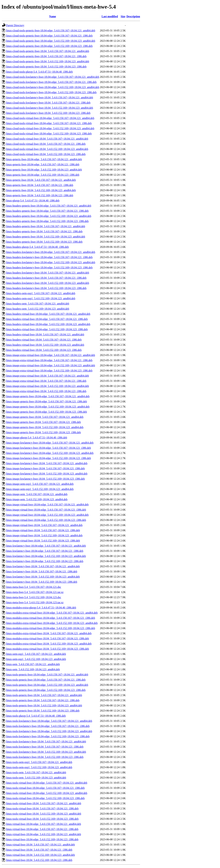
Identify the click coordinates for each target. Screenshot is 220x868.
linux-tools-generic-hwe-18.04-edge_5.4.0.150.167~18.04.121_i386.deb (46, 680)
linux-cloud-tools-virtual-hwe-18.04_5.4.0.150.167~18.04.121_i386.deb (46, 144)
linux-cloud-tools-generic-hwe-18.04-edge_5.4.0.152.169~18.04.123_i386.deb (49, 46)
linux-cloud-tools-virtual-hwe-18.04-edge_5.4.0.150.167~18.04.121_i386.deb (49, 123)
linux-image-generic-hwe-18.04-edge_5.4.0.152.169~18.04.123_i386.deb (46, 412)
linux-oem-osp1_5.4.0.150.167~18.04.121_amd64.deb (36, 654)
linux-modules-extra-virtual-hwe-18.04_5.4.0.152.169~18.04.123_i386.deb (47, 649)
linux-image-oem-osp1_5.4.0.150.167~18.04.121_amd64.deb (40, 484)
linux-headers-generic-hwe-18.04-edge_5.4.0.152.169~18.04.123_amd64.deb (49, 216)
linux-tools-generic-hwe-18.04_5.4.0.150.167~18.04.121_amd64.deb (44, 695)
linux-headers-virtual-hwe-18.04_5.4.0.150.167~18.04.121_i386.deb (44, 340)
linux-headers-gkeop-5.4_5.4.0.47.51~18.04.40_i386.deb (37, 247)
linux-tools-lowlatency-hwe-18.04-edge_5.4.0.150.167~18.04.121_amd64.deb (49, 721)
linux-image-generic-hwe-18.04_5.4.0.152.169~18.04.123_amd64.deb (45, 427)
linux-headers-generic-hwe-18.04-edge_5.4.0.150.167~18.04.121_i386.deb (47, 211)
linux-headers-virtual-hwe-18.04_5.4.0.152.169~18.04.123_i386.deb (44, 350)
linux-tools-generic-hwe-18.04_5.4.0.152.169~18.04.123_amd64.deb (44, 705)
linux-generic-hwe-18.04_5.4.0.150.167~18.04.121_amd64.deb (41, 180)
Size (123, 16)
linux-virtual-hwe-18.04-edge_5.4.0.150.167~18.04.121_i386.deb (42, 829)
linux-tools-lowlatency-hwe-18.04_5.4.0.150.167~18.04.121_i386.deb (45, 747)
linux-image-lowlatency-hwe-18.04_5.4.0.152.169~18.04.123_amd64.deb (47, 474)
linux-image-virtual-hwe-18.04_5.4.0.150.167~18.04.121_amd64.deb (44, 525)
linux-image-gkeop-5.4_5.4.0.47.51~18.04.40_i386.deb (37, 438)
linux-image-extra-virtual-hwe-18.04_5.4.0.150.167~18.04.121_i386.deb (46, 381)
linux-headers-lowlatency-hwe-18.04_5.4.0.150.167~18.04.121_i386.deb (46, 278)
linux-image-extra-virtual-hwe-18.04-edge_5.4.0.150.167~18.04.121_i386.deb (49, 360)
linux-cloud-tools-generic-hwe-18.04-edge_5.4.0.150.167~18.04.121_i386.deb (49, 36)
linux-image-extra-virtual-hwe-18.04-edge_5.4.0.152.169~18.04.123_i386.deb (49, 371)
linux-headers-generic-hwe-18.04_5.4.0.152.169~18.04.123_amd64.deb (46, 237)
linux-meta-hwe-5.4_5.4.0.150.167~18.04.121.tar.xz (35, 592)
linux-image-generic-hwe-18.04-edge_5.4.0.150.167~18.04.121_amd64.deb (48, 396)
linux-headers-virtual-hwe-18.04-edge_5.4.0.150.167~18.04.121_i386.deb (47, 319)
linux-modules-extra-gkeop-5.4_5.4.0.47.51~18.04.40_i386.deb (41, 608)
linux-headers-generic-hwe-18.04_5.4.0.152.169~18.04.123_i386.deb (44, 242)
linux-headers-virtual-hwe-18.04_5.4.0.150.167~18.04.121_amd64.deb (45, 334)
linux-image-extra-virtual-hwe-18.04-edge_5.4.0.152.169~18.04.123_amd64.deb (51, 365)
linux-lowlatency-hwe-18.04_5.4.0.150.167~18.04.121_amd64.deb (43, 566)
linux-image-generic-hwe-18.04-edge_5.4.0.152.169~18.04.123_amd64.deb (48, 407)
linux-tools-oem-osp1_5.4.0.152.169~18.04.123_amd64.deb (39, 767)
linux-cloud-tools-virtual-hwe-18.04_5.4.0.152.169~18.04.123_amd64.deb (47, 149)
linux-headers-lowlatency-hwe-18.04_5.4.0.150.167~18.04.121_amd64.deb (48, 273)
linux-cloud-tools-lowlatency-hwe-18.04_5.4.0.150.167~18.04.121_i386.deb (48, 103)
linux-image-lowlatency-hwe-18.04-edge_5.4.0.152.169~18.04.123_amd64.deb (50, 453)
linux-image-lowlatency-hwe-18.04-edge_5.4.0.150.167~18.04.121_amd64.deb (50, 443)
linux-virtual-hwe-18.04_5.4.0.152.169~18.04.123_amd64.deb (40, 855)
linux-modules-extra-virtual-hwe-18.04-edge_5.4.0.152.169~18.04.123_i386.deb (51, 628)
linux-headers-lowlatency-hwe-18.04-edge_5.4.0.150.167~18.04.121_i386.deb (49, 257)
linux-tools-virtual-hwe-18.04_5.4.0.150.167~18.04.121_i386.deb (42, 808)
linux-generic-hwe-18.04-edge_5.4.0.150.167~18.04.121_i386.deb (43, 164)
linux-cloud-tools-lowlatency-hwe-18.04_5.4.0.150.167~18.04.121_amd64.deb (49, 97)
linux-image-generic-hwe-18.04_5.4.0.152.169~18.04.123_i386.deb (43, 432)
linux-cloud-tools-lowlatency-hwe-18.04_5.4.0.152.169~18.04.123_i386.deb (48, 113)
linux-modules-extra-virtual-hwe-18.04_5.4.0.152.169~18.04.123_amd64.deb (49, 644)
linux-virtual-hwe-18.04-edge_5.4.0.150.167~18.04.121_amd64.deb (43, 824)
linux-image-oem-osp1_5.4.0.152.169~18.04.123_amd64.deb (40, 489)
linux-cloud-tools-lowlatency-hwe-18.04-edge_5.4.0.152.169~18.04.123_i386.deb (51, 92)
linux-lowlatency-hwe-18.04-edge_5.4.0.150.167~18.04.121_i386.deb (45, 551)
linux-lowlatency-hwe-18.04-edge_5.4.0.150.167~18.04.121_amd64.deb (46, 546)
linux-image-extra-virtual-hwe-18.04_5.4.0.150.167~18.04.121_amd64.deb (47, 376)
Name (53, 16)
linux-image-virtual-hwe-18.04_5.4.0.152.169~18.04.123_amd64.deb (44, 535)
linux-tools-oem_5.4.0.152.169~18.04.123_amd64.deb (36, 778)
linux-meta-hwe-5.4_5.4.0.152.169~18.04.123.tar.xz (35, 602)
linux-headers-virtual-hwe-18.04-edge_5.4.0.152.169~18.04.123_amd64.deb (48, 324)
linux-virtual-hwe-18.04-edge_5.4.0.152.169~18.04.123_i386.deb (42, 839)
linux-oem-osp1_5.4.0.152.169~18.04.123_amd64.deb (36, 659)
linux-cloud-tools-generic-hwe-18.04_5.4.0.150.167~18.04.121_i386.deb (46, 56)
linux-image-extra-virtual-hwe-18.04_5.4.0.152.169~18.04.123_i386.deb (46, 391)
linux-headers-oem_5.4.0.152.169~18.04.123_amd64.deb (38, 309)
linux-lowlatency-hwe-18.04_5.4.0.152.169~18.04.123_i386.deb (42, 582)
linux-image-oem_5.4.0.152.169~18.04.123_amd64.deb (37, 499)
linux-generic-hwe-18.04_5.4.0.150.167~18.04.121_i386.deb (40, 185)
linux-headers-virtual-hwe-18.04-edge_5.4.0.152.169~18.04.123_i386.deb (47, 329)
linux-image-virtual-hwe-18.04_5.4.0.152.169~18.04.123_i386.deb (43, 541)
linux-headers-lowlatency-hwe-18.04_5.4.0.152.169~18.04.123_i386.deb (46, 288)
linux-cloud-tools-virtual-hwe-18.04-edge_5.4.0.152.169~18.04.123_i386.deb (49, 134)
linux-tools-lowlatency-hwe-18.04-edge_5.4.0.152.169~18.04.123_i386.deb (48, 736)
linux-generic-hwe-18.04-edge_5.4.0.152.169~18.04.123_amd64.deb (44, 170)
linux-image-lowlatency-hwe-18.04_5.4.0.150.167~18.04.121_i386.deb (45, 468)
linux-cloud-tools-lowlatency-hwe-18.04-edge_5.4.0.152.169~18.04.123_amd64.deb (53, 87)
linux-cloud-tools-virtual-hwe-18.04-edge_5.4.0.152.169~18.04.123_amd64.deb (50, 128)
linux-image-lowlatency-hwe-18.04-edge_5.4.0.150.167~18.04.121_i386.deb (48, 448)
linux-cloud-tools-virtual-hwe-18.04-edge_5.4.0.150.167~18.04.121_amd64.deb (50, 118)
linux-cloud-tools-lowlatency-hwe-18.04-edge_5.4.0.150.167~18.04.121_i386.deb (51, 82)
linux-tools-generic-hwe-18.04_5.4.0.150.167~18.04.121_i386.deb (43, 700)
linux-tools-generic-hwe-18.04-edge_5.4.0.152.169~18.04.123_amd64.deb (47, 685)
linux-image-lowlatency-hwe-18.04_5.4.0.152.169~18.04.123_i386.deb (45, 479)
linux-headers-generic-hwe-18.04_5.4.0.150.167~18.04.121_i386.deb (44, 231)
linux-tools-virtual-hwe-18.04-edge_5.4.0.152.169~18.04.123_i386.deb (45, 798)
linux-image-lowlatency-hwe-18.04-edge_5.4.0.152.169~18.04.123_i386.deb (48, 458)
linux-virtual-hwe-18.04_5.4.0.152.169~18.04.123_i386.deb (39, 860)
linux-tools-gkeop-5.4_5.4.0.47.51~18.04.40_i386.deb (36, 716)
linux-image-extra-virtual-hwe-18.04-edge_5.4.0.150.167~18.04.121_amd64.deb (51, 355)
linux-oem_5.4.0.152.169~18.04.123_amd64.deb (33, 669)
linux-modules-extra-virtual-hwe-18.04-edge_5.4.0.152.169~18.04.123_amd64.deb (52, 623)
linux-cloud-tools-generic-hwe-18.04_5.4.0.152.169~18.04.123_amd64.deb (48, 61)
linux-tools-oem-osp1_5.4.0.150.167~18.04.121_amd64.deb (39, 762)
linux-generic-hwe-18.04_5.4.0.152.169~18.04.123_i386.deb (40, 195)
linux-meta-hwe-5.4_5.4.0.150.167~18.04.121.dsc (34, 587)
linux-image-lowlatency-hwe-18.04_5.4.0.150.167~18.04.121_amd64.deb (47, 463)
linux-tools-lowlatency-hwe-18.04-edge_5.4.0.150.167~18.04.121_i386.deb (48, 726)
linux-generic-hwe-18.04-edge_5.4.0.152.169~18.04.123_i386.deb (43, 175)
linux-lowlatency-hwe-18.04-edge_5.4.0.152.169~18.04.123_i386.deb (45, 561)
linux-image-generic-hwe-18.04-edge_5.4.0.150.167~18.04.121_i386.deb (46, 401)
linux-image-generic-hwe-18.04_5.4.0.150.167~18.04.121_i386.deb (43, 422)
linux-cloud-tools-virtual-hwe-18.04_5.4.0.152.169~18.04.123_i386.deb (46, 154)
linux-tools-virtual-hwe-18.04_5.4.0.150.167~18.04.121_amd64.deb (44, 803)
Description (133, 16)
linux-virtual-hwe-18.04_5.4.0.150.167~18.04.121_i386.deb (39, 850)
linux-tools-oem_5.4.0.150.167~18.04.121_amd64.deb (36, 772)
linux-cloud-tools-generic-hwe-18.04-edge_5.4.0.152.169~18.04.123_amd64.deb (51, 41)
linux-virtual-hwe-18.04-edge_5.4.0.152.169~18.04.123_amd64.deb (43, 834)
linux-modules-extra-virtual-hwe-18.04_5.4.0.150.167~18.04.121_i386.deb (47, 638)
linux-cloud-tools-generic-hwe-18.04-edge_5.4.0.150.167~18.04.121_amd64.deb (51, 30)
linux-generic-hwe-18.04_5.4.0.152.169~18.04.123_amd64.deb (41, 190)
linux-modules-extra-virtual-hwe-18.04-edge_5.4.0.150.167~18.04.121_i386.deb (51, 618)
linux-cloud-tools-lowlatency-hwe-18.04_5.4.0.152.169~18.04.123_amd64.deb (49, 108)
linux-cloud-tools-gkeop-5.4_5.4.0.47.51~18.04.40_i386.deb (39, 72)
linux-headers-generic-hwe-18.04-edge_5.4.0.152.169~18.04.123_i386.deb (47, 221)
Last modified (110, 16)
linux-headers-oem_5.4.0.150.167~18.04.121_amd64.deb (38, 304)
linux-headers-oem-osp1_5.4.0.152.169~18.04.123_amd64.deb (41, 298)
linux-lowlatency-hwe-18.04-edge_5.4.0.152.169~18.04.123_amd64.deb (46, 556)
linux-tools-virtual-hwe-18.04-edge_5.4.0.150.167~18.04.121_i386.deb (45, 788)
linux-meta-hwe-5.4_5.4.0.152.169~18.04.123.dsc (34, 597)
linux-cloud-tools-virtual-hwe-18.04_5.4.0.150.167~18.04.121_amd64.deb (47, 139)
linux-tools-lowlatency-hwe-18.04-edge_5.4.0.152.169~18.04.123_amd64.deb (49, 731)
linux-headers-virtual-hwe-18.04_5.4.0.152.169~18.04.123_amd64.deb (45, 345)
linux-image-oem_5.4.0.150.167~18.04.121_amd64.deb (37, 494)
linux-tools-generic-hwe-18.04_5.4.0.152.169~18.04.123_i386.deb (43, 711)
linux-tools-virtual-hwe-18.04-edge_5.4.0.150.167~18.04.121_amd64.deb (47, 783)
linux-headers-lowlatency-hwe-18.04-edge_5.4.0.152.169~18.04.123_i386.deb (49, 267)
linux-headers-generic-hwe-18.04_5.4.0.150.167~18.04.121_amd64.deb (46, 226)
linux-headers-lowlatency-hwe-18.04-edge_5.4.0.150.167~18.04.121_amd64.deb (51, 252)
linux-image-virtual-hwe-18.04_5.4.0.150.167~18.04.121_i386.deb (43, 530)
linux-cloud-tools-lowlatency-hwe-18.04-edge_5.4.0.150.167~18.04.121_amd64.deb (53, 77)
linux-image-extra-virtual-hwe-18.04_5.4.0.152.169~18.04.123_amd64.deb (47, 386)
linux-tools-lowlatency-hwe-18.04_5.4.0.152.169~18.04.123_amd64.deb (46, 752)
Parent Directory (15, 25)
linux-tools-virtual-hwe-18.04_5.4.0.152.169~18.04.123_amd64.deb (44, 814)
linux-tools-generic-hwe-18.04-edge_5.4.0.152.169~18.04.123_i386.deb (46, 690)
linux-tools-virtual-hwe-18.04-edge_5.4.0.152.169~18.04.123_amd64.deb (47, 793)
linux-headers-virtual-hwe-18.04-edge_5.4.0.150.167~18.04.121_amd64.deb (48, 314)
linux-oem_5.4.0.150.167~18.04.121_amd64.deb (33, 664)
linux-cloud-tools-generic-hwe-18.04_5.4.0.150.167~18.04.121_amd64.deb (48, 51)
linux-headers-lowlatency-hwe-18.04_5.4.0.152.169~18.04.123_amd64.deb (48, 283)
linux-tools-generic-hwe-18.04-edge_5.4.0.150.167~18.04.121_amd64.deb (47, 675)
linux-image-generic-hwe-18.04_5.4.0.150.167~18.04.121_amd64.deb (45, 417)
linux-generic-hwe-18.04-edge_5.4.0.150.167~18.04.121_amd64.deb (44, 159)
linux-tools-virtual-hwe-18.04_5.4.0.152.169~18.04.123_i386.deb (42, 819)
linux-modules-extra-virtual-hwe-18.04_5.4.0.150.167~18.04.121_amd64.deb (49, 633)
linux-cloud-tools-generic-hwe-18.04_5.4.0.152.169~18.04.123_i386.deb (46, 67)
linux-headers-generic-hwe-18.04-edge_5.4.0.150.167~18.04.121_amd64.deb (49, 206)
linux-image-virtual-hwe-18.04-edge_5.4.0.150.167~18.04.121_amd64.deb (47, 505)
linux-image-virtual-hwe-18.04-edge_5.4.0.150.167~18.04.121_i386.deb (46, 510)
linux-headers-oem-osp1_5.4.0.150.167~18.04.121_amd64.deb (41, 293)
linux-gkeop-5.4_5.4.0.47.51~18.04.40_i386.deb (33, 201)
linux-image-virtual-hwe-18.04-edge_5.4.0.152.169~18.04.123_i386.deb (46, 520)
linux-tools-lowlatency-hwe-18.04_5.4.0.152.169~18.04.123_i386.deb (45, 757)
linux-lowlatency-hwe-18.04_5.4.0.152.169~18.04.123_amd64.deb (43, 577)
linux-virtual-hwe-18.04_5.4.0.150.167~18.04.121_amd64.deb (40, 845)
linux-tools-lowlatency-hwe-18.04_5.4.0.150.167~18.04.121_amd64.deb (46, 742)
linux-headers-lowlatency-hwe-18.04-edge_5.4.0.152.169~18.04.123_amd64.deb (51, 262)
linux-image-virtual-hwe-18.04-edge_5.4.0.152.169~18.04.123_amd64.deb (47, 515)
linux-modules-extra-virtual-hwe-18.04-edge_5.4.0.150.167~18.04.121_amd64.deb (52, 613)
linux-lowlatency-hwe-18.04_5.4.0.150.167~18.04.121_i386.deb (42, 571)
